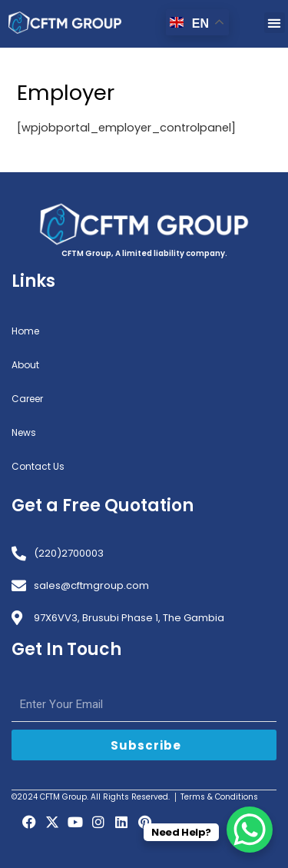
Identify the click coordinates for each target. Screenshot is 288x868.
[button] (275, 23)
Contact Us (38, 466)
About (25, 365)
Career (27, 399)
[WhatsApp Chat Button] (250, 830)
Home (25, 331)
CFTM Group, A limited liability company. (144, 253)
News (24, 432)
